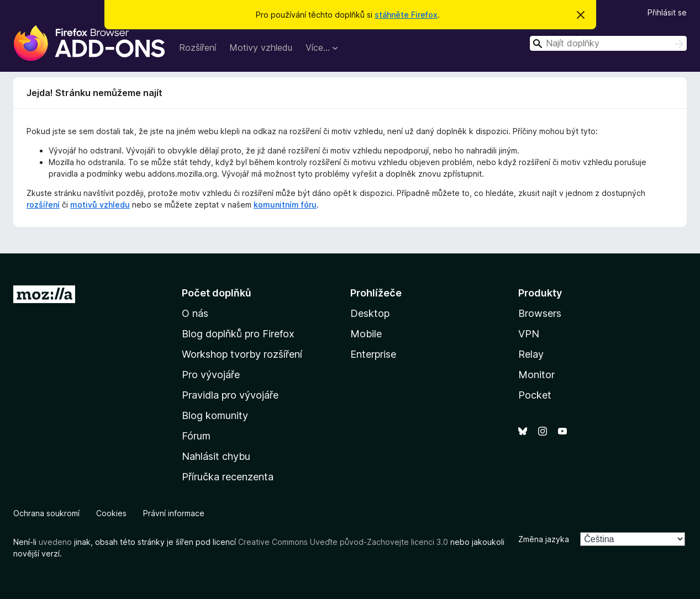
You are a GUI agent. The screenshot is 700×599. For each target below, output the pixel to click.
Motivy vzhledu (261, 47)
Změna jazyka (544, 539)
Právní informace (174, 513)
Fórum (196, 436)
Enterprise (373, 354)
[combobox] (608, 43)
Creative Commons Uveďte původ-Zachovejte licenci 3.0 (343, 542)
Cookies (111, 513)
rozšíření (43, 205)
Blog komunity (215, 415)
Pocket (535, 395)
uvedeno (56, 542)
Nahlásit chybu (216, 456)
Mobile (366, 334)
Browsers (540, 313)
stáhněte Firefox (406, 15)
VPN (529, 334)
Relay (531, 354)
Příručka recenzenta (228, 477)
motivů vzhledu (100, 205)
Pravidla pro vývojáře (230, 395)
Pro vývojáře (211, 375)
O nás (195, 313)
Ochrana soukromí (46, 513)
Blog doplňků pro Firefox (238, 334)
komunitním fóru (285, 205)
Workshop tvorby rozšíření (242, 354)
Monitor (536, 375)
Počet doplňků (217, 293)
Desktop (370, 313)
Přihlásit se (667, 12)
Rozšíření (198, 47)
